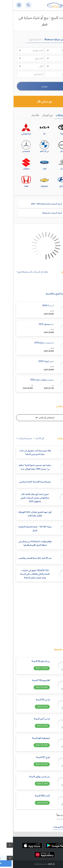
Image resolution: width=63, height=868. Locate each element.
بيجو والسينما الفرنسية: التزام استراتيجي (22, 482)
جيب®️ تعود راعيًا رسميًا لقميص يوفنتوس (22, 558)
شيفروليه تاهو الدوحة (28, 738)
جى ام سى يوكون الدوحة (27, 777)
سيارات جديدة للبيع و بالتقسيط (46, 294)
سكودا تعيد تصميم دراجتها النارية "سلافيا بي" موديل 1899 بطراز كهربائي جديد (22, 467)
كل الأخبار (27, 438)
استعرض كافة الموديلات (50, 827)
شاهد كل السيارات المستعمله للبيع (20, 272)
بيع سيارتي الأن (41, 101)
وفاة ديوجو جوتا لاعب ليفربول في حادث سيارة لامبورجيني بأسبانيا (22, 453)
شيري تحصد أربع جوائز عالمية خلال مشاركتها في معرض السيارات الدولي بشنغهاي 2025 (22, 498)
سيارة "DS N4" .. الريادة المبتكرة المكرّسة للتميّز (22, 529)
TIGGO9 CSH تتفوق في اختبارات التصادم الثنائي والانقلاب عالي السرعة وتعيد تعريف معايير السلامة (22, 574)
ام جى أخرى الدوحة (29, 719)
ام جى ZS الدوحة (30, 700)
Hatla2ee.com (28, 864)
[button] (46, 50)
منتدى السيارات (12, 438)
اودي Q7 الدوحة (30, 758)
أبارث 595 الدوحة (29, 796)
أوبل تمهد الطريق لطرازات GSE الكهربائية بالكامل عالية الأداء (22, 514)
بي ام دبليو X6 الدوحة (28, 661)
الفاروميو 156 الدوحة (28, 681)
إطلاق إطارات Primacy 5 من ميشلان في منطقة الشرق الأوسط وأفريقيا (22, 543)
